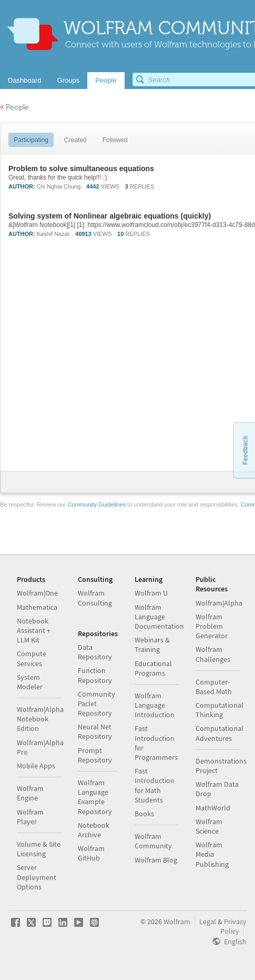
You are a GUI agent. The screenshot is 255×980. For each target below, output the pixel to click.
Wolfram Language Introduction (155, 705)
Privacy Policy (233, 926)
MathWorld (213, 808)
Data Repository (95, 652)
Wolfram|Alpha (219, 603)
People (14, 107)
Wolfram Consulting (95, 598)
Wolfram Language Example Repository (95, 797)
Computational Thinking (220, 710)
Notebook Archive (94, 830)
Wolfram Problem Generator (212, 626)
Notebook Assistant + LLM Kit (34, 630)
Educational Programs (153, 668)
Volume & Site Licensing (39, 849)
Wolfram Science (209, 826)
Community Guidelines (96, 504)
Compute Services (32, 658)
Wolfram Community (153, 841)
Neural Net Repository (95, 731)
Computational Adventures (220, 733)
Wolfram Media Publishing (212, 854)
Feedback (245, 450)
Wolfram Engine (30, 793)
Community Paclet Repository (96, 704)
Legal (208, 922)
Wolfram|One (37, 593)
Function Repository (95, 675)
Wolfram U (151, 593)
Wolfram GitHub (91, 853)
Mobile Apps (36, 766)
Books (144, 814)
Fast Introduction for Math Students (155, 785)
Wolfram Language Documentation (159, 617)
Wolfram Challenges (213, 654)
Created (75, 140)
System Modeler (30, 682)
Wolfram (177, 922)
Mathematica (37, 607)
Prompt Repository (95, 755)
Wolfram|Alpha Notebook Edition (40, 719)
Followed (115, 140)
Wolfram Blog (156, 860)
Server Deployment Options (37, 877)
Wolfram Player (30, 817)
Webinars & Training (152, 645)
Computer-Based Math (214, 687)
